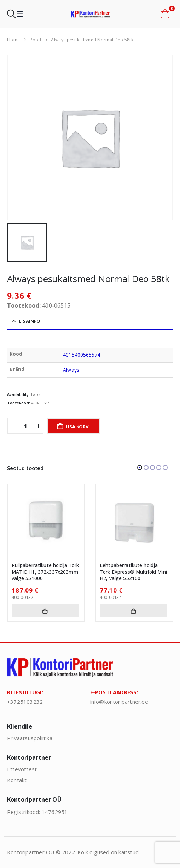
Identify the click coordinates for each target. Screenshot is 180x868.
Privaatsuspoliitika (30, 738)
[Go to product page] (46, 523)
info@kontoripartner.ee (119, 702)
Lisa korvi (78, 427)
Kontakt (17, 780)
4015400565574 (82, 355)
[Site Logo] (90, 14)
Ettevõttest (22, 769)
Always (71, 370)
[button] (12, 14)
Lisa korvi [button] (45, 611)
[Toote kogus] (25, 426)
